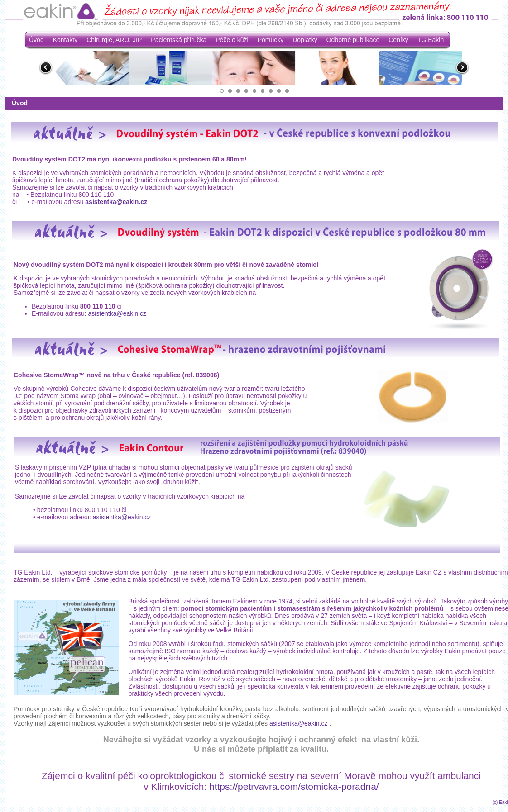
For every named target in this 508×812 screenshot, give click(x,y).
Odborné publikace (353, 40)
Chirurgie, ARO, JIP (114, 40)
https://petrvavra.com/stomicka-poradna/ (294, 786)
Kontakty (65, 40)
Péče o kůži (232, 40)
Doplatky (305, 40)
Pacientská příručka (179, 40)
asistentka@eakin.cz (116, 202)
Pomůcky (271, 40)
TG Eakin (431, 40)
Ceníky (398, 40)
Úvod (36, 40)
